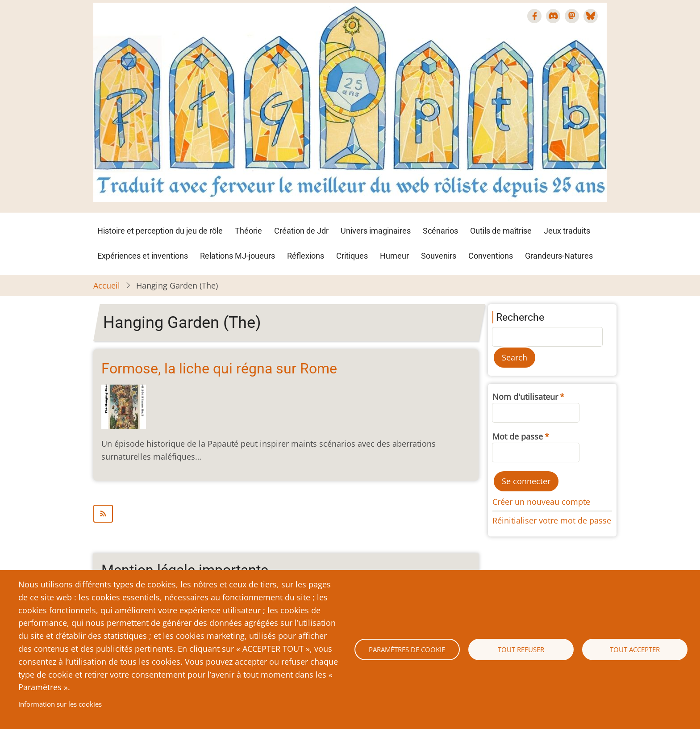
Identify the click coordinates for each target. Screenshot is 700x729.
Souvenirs (439, 256)
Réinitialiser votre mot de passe (552, 520)
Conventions (491, 256)
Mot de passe (518, 436)
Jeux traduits (567, 231)
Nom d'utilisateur (525, 397)
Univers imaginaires (376, 231)
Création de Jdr (301, 231)
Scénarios (440, 231)
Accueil (107, 285)
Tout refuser (521, 649)
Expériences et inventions (143, 256)
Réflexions (306, 256)
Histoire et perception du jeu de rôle (160, 231)
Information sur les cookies (60, 704)
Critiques (352, 256)
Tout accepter (635, 649)
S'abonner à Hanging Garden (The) (286, 514)
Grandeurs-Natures (559, 256)
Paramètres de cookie (407, 649)
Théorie (248, 231)
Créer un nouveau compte (541, 502)
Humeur (394, 256)
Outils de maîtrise (501, 231)
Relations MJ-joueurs (237, 256)
